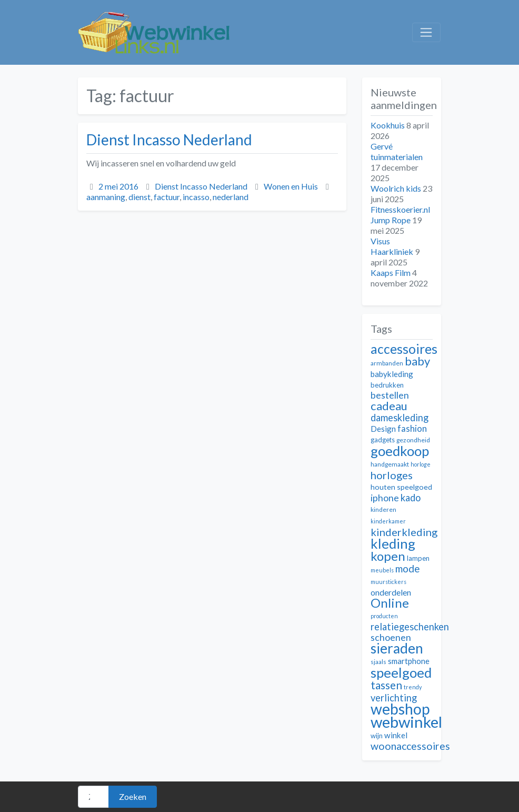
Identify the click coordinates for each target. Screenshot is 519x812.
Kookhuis (388, 125)
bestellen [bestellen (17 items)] (390, 395)
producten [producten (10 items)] (384, 616)
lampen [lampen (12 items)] (418, 558)
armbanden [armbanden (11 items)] (387, 363)
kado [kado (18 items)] (411, 498)
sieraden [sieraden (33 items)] (397, 648)
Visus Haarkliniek (392, 246)
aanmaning (106, 197)
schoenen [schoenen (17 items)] (391, 637)
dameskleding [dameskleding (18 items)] (400, 418)
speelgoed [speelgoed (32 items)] (401, 672)
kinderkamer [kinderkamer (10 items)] (388, 521)
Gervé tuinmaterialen (397, 151)
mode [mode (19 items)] (408, 568)
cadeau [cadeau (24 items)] (389, 406)
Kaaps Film (391, 273)
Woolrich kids (396, 188)
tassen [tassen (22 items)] (386, 685)
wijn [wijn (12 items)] (377, 736)
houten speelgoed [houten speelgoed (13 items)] (401, 487)
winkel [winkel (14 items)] (396, 735)
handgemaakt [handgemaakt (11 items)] (390, 464)
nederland (231, 197)
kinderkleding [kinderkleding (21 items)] (404, 532)
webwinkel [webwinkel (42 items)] (406, 722)
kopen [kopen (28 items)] (388, 556)
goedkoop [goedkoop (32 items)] (400, 451)
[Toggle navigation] (426, 33)
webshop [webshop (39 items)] (400, 709)
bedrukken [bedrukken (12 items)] (387, 385)
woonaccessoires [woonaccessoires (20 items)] (410, 746)
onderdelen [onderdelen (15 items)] (391, 592)
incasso (196, 197)
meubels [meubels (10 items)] (382, 570)
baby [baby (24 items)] (417, 361)
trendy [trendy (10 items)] (413, 687)
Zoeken (133, 796)
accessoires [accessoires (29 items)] (404, 349)
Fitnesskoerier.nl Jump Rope (400, 215)
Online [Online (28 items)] (390, 603)
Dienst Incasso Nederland (169, 140)
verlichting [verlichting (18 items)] (394, 698)
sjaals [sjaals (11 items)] (378, 662)
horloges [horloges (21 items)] (392, 475)
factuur (167, 197)
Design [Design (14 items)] (383, 429)
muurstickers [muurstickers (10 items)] (388, 582)
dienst (139, 197)
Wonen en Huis (291, 186)
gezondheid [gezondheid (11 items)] (413, 440)
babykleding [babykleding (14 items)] (392, 374)
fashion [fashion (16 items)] (412, 429)
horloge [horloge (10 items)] (421, 464)
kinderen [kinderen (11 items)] (383, 509)
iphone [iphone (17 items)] (385, 498)
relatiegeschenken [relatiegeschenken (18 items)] (410, 627)
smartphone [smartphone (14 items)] (409, 661)
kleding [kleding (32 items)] (393, 543)
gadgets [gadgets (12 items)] (383, 440)
